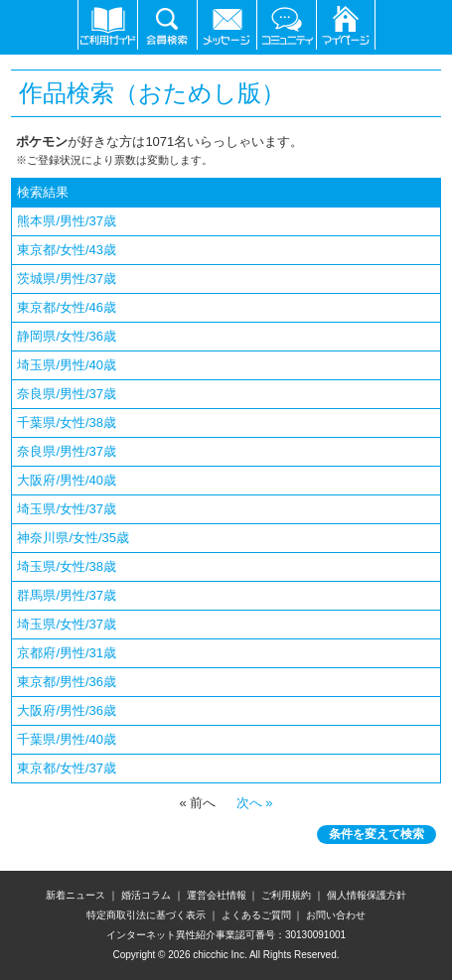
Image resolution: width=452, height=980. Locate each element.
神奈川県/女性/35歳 (73, 538)
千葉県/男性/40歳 (67, 739)
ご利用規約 (286, 895)
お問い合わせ (336, 915)
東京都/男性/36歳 (67, 682)
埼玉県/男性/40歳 (67, 365)
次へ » (252, 803)
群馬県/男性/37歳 (67, 595)
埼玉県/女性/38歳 (67, 566)
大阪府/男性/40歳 (67, 480)
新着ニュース (75, 895)
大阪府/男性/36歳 (67, 710)
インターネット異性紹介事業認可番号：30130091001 (226, 935)
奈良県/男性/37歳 (67, 394)
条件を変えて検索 (377, 834)
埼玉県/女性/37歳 (67, 509)
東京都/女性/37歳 (67, 768)
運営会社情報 (217, 895)
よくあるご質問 (256, 915)
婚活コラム (146, 895)
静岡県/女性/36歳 (67, 336)
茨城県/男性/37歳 (67, 279)
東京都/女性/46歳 (67, 307)
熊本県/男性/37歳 (67, 221)
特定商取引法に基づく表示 (146, 915)
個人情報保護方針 (367, 895)
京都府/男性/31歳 (67, 653)
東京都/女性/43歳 (67, 250)
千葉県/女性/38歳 (67, 422)
